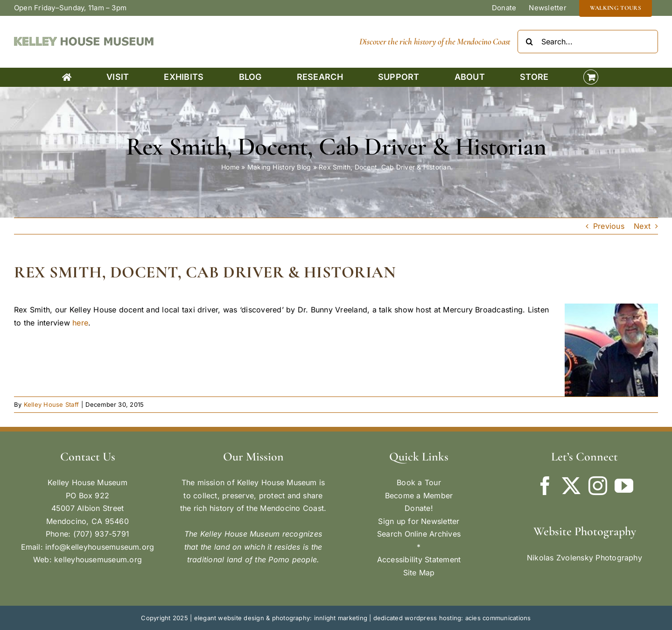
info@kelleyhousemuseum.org (100, 547)
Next (642, 226)
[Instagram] (598, 486)
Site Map (419, 573)
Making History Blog (279, 167)
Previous (609, 226)
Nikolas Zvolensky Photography (584, 558)
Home (230, 167)
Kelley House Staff (51, 404)
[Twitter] (571, 486)
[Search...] (588, 42)
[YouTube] (624, 486)
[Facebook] (545, 486)
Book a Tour (419, 482)
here (80, 323)
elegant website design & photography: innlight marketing (281, 618)
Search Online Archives (419, 534)
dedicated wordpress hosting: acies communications (452, 618)
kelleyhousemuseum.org (98, 559)
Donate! (419, 508)
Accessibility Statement (419, 559)
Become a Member (419, 496)
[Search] (529, 42)
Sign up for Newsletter (419, 521)
